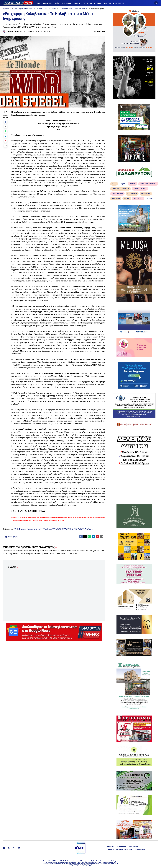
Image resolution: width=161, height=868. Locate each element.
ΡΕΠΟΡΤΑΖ (138, 198)
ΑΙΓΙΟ (114, 184)
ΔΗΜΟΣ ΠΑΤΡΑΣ (140, 189)
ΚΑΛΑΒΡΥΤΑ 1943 (51, 9)
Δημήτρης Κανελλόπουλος (27, 9)
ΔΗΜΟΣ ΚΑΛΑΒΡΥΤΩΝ (120, 189)
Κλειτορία (116, 198)
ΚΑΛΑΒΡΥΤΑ (132, 194)
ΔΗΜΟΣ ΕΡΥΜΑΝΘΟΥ (148, 184)
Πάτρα (127, 198)
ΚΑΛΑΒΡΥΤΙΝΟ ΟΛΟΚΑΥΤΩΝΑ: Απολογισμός (73, 9)
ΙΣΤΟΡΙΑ (40, 9)
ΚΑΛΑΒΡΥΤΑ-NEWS (14, 31)
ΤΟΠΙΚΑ (150, 198)
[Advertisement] (134, 484)
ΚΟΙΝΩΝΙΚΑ (146, 194)
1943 (15, 9)
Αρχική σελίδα (7, 9)
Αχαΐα (123, 184)
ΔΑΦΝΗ (133, 184)
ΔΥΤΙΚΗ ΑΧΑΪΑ (117, 194)
